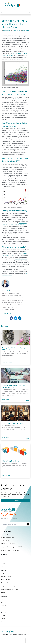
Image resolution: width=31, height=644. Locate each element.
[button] (11, 318)
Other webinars (6, 400)
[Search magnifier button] (28, 11)
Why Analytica (6, 475)
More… (28, 363)
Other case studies (7, 362)
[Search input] (14, 11)
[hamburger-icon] (28, 5)
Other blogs (25, 31)
